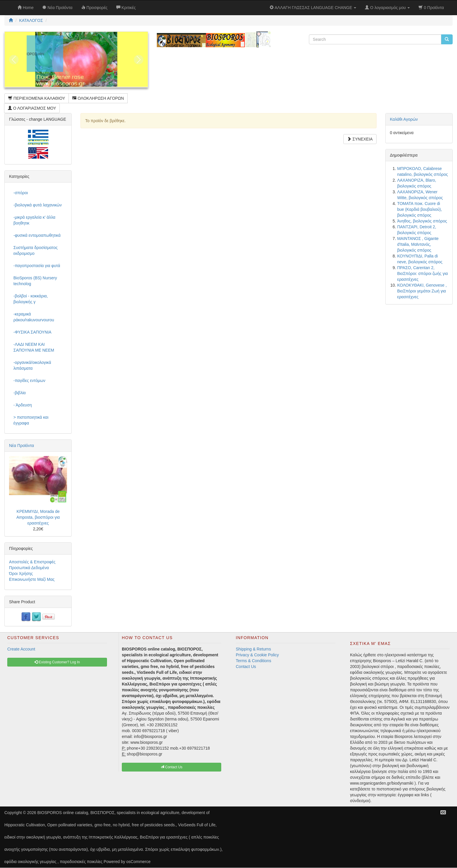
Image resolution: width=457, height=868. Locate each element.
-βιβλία (20, 393)
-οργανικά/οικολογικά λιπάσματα (32, 365)
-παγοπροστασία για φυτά (37, 266)
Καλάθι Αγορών (404, 119)
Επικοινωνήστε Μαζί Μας (32, 579)
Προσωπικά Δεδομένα (29, 568)
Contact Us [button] (172, 767)
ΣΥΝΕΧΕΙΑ (360, 139)
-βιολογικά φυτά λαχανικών (38, 205)
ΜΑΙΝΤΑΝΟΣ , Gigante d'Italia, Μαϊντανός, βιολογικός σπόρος (418, 244)
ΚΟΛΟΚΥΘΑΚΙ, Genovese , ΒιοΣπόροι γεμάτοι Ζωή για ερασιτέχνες (422, 291)
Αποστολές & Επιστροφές (32, 562)
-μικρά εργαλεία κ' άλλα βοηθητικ (34, 220)
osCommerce (138, 862)
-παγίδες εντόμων (29, 380)
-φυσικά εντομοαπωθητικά (37, 235)
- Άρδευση (23, 405)
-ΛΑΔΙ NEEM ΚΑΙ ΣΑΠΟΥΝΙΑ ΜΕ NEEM (34, 347)
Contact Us (246, 667)
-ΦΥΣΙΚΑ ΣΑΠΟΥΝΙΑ (32, 332)
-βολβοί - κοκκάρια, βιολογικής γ (31, 299)
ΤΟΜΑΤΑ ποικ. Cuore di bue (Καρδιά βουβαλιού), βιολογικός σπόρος (420, 209)
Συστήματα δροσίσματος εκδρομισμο (36, 250)
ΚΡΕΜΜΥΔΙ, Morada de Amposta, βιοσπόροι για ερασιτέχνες (38, 517)
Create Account (21, 649)
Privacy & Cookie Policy (257, 655)
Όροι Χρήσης (21, 574)
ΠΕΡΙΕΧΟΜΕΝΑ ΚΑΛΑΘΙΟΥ (37, 98)
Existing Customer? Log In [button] (57, 662)
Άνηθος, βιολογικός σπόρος (422, 221)
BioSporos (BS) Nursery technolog (35, 281)
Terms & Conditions (253, 661)
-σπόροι (21, 193)
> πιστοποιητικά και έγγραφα (31, 420)
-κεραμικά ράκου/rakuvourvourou (34, 317)
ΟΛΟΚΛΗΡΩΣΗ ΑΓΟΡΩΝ (98, 98)
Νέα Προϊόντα (22, 446)
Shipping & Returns (253, 649)
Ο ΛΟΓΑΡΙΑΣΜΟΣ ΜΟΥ (32, 108)
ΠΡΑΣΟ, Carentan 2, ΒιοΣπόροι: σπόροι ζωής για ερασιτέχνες (423, 273)
